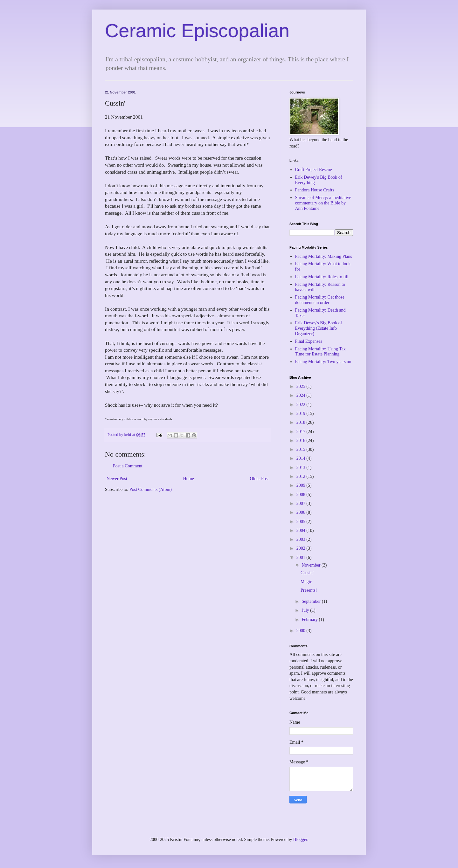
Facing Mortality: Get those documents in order (320, 300)
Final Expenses (309, 341)
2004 (302, 530)
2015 (302, 449)
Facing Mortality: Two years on (323, 362)
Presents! (309, 590)
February (310, 620)
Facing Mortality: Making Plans (324, 256)
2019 (302, 413)
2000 (302, 631)
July (306, 610)
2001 (302, 558)
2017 (302, 432)
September (312, 601)
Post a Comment (128, 466)
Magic (306, 582)
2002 (302, 548)
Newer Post (117, 479)
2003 (302, 539)
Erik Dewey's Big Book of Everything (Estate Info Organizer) (319, 328)
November (312, 565)
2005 (302, 522)
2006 (302, 512)
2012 (302, 476)
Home (189, 479)
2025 (302, 386)
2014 (302, 458)
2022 (302, 405)
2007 (302, 503)
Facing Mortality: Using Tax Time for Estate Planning (320, 352)
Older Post (260, 479)
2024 (302, 395)
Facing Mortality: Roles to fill (322, 277)
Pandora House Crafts (315, 190)
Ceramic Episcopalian (197, 31)
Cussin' (307, 573)
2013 (302, 468)
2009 (302, 485)
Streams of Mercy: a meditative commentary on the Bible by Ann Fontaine (323, 203)
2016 (302, 441)
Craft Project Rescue (314, 170)
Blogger (300, 840)
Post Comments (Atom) (151, 489)
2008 (302, 495)
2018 (302, 422)
